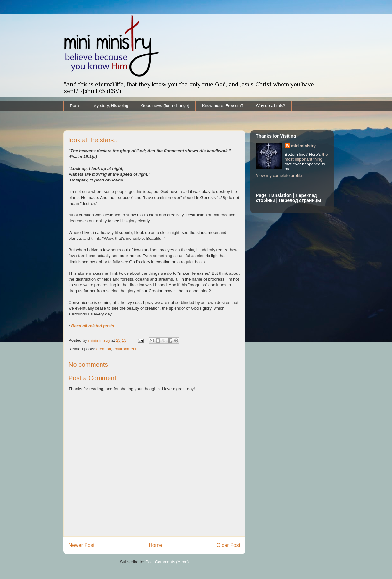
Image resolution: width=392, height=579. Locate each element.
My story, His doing (111, 106)
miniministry (303, 146)
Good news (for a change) (165, 106)
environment (125, 349)
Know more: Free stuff (223, 106)
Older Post (228, 545)
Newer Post (82, 545)
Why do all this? (271, 106)
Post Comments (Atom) (167, 562)
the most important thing (306, 157)
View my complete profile (279, 176)
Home (156, 545)
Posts (75, 106)
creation (104, 349)
